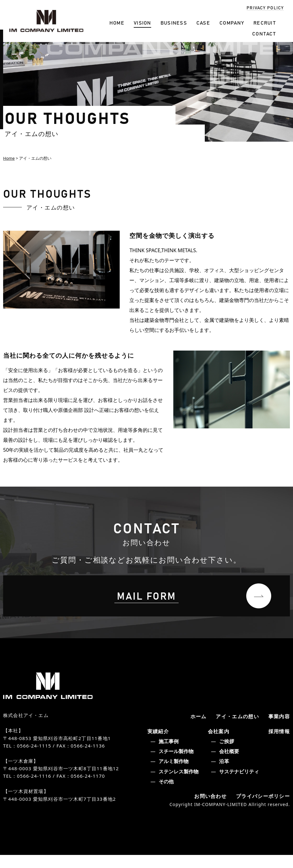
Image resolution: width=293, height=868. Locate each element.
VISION (142, 22)
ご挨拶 (225, 754)
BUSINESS (174, 22)
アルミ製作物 (172, 774)
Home (9, 158)
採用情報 (279, 744)
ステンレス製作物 (177, 784)
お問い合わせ (206, 809)
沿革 (223, 774)
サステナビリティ (238, 784)
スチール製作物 (175, 764)
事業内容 (279, 728)
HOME (117, 22)
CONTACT (264, 33)
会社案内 (218, 744)
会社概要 (228, 764)
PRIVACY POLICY (265, 7)
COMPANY (232, 22)
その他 (165, 794)
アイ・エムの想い (235, 728)
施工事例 (167, 754)
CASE (203, 22)
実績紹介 (158, 744)
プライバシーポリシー (261, 809)
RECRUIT (265, 22)
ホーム (194, 728)
